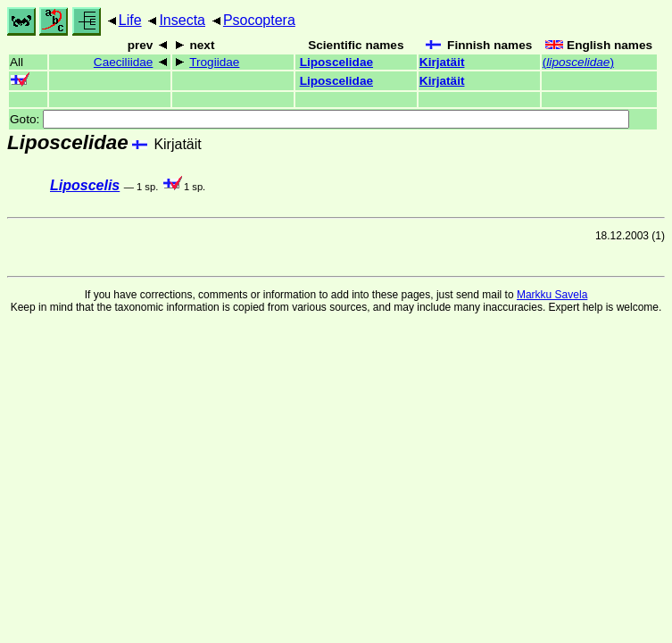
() (578, 62)
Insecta (182, 20)
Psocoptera (259, 20)
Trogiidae (214, 62)
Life (130, 20)
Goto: (319, 119)
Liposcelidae (336, 62)
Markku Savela (552, 295)
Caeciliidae (124, 62)
